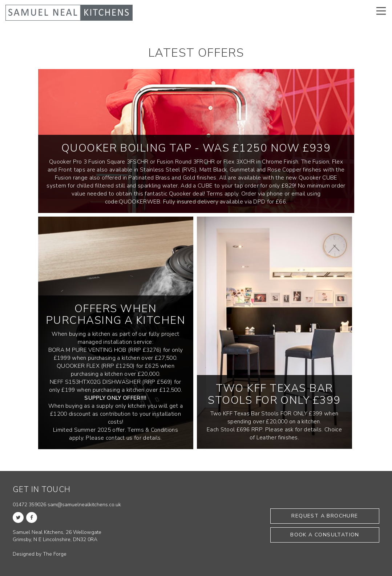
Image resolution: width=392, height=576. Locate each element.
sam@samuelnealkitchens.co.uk (84, 505)
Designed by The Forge (40, 554)
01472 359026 (29, 505)
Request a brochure (325, 516)
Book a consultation (325, 535)
